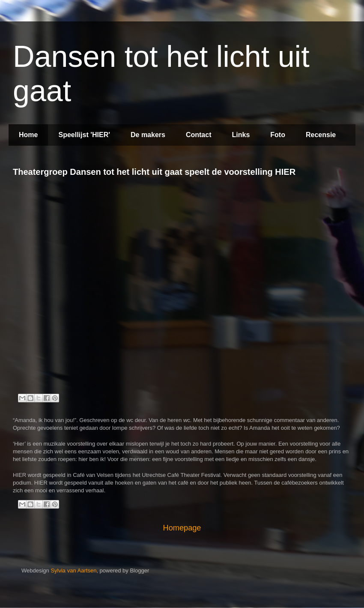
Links (241, 135)
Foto (278, 135)
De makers (148, 135)
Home (28, 135)
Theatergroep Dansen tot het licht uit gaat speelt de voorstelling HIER (154, 172)
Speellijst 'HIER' (84, 135)
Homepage (182, 528)
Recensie (321, 135)
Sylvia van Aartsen (73, 571)
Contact (199, 135)
